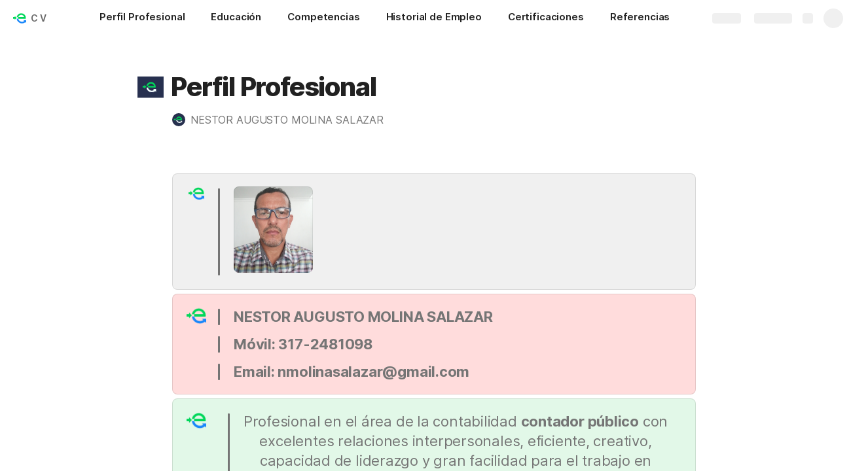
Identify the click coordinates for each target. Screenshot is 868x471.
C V (39, 18)
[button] (151, 87)
